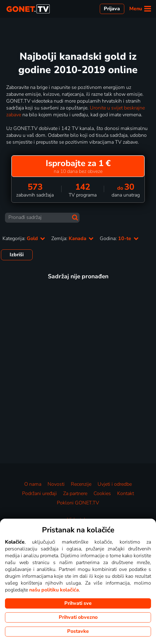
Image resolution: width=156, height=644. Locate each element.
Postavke (78, 631)
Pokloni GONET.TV (78, 503)
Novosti (56, 484)
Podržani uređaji (39, 493)
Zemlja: (72, 239)
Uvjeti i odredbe (115, 484)
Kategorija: (24, 239)
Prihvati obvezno (78, 617)
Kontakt (126, 493)
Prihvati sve (78, 603)
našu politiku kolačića (54, 590)
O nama (33, 484)
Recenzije (81, 484)
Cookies (102, 493)
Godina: (119, 239)
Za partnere (75, 493)
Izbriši (17, 255)
